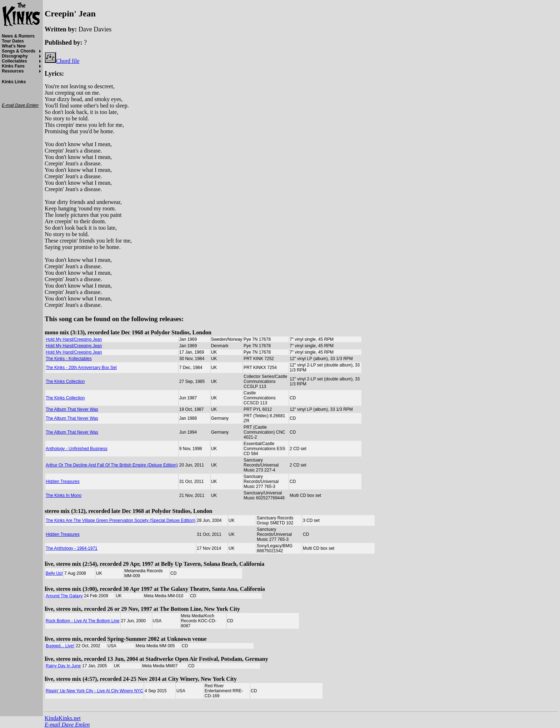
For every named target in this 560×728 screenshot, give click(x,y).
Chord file (62, 61)
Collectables (14, 61)
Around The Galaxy (64, 596)
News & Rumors (18, 36)
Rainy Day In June (63, 666)
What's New (14, 46)
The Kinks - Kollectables (69, 359)
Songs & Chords (19, 51)
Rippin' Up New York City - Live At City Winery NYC (94, 691)
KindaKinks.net (63, 718)
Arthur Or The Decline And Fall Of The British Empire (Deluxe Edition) (112, 465)
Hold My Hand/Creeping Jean (74, 339)
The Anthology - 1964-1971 (72, 548)
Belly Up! (54, 573)
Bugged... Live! (60, 646)
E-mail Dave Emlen (67, 725)
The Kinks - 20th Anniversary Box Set (81, 368)
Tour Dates (13, 41)
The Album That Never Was (72, 409)
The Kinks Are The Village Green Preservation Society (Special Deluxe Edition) (121, 520)
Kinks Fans (13, 66)
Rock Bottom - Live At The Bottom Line (83, 621)
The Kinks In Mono (64, 495)
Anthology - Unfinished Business (77, 449)
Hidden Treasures (63, 482)
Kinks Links (14, 82)
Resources (13, 71)
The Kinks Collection (65, 382)
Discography (15, 56)
